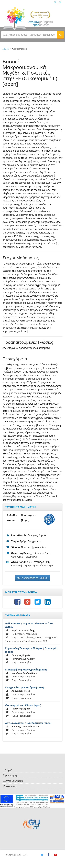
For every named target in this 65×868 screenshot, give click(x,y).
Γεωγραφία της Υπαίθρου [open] (24, 687)
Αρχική (6, 49)
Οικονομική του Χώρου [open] (23, 705)
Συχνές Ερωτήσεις (13, 781)
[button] (60, 35)
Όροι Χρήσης (11, 775)
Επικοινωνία (10, 786)
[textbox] (29, 35)
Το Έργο (8, 770)
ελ (55, 2)
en (60, 2)
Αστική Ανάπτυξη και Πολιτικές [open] (28, 723)
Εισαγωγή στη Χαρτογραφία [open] (26, 670)
